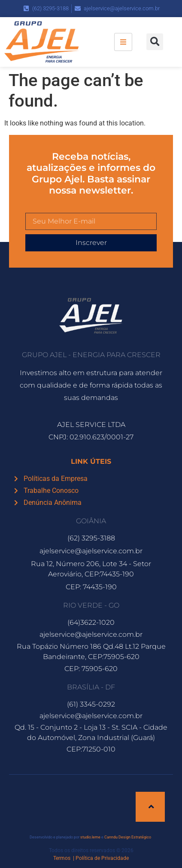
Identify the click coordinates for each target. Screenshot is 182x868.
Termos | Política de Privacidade (91, 858)
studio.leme (90, 837)
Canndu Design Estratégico (128, 837)
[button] (155, 42)
